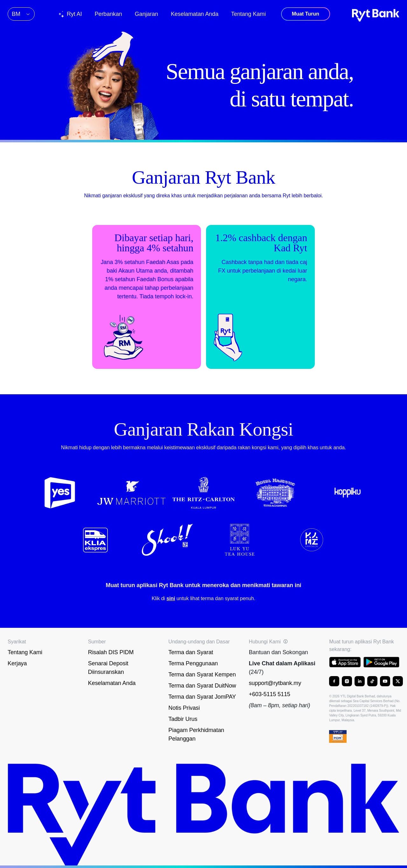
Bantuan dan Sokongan (278, 652)
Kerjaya (17, 663)
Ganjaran (146, 14)
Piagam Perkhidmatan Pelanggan (196, 734)
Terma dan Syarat (191, 652)
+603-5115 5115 (269, 694)
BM (21, 14)
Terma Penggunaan (193, 663)
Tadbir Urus (183, 719)
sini (171, 598)
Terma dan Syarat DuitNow (202, 686)
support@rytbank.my (275, 683)
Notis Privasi (184, 708)
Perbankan (108, 14)
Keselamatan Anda (112, 683)
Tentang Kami (25, 652)
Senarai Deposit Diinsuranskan (108, 668)
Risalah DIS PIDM (111, 652)
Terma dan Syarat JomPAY (202, 697)
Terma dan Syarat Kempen (202, 675)
